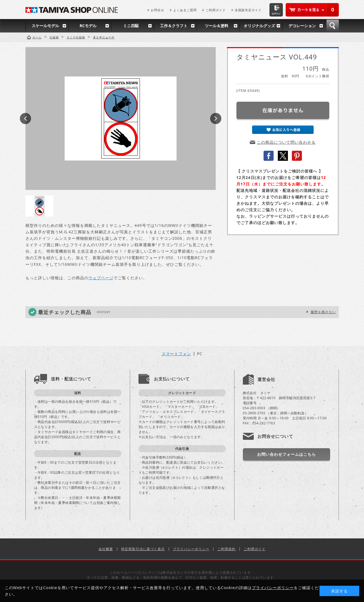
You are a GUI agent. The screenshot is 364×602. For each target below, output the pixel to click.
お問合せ (158, 10)
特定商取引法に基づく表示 (143, 549)
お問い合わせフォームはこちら (286, 454)
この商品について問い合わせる (286, 142)
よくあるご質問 (185, 10)
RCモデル (88, 26)
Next (216, 118)
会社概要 (106, 549)
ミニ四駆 (131, 26)
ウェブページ (101, 278)
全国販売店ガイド (248, 10)
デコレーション (302, 26)
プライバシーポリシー (191, 549)
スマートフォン (176, 354)
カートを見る (312, 10)
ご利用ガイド (216, 10)
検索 (333, 26)
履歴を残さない (323, 312)
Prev (25, 118)
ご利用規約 (226, 549)
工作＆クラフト (174, 26)
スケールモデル (45, 26)
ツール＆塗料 (217, 26)
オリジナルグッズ (259, 26)
